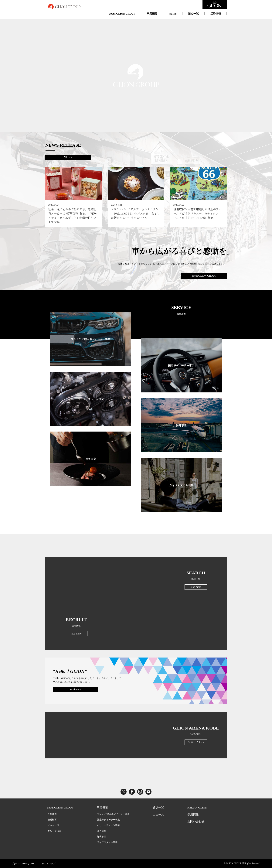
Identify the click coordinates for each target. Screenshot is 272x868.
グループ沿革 (54, 831)
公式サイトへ (196, 742)
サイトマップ (49, 864)
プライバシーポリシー (23, 864)
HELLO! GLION (197, 808)
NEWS (173, 14)
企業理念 (52, 814)
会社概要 (52, 820)
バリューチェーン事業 (108, 825)
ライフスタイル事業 (107, 842)
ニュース (158, 815)
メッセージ (53, 825)
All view (68, 157)
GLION (64, 7)
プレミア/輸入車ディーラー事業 (113, 814)
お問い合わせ (196, 822)
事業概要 (152, 14)
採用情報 (216, 14)
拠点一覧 (193, 14)
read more (196, 587)
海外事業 (102, 831)
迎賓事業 (102, 837)
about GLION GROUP (122, 14)
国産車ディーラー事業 (108, 820)
